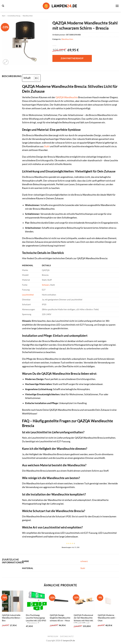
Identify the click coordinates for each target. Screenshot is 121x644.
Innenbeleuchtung (14, 16)
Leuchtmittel (28, 295)
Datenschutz (67, 636)
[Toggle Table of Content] (35, 78)
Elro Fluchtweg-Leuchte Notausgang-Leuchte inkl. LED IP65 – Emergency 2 (36, 619)
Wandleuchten (28, 16)
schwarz (84, 561)
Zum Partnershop (72, 58)
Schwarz (46, 285)
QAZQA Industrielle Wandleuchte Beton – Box (12, 618)
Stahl (47, 146)
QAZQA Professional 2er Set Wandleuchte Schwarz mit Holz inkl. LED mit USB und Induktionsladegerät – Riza (84, 622)
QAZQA (60, 97)
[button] (3, 6)
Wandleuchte (71, 97)
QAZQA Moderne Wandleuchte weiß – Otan (107, 618)
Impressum (53, 636)
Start (4, 16)
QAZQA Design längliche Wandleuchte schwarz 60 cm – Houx (60, 618)
